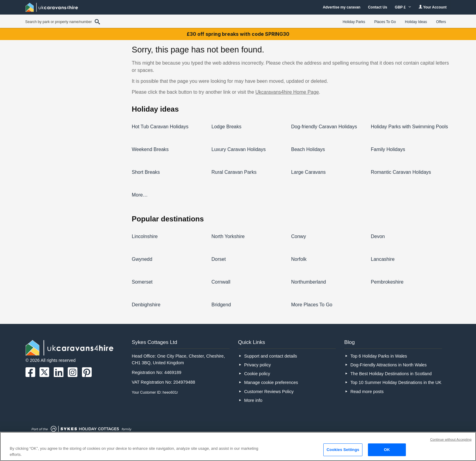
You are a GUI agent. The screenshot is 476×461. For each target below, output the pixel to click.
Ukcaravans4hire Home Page (287, 92)
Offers (441, 22)
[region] (238, 446)
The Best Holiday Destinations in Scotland (391, 374)
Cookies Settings (343, 450)
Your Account (433, 7)
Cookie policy (257, 374)
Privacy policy (257, 365)
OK (387, 450)
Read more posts (367, 392)
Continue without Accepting (451, 439)
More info (253, 400)
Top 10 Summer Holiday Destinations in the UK (396, 382)
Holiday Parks (354, 22)
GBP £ (403, 7)
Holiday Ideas (416, 22)
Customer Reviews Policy (269, 392)
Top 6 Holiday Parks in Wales (379, 356)
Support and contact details (270, 356)
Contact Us (377, 7)
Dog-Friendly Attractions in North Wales (388, 365)
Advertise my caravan (342, 7)
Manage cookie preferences (271, 382)
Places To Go (385, 22)
